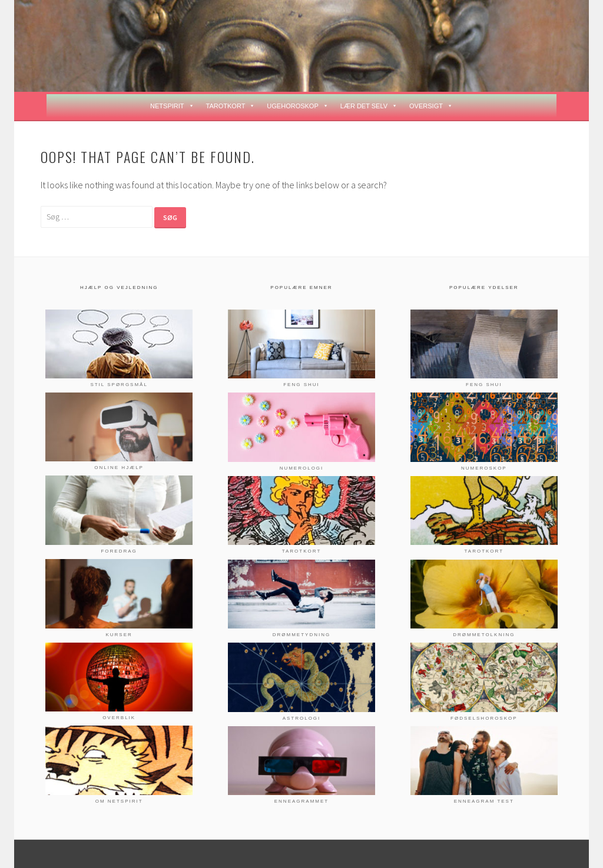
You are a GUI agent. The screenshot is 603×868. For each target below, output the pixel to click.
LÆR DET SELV (369, 106)
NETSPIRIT (172, 106)
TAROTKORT (231, 106)
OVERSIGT (431, 106)
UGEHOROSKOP (297, 106)
